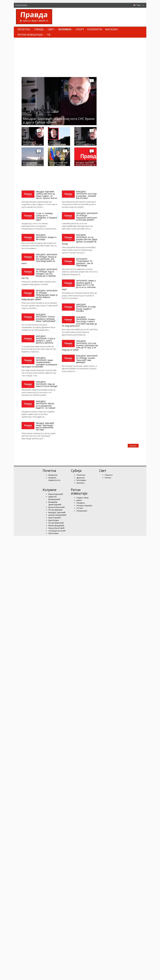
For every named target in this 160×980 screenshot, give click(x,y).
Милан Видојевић (56, 525)
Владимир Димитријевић (55, 503)
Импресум (53, 475)
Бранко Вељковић (57, 507)
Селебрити (95, 29)
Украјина (81, 503)
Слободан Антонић (57, 531)
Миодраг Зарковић (57, 512)
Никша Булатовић (56, 528)
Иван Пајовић (55, 518)
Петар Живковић (56, 523)
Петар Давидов (55, 510)
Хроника (80, 483)
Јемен (79, 500)
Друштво (81, 478)
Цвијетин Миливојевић (54, 498)
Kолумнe (65, 29)
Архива (133, 446)
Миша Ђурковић (56, 494)
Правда (34, 15)
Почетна (24, 29)
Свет (52, 29)
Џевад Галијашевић (57, 515)
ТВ (49, 35)
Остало (80, 508)
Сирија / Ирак (83, 498)
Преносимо (53, 533)
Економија (81, 480)
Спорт (80, 29)
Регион (108, 478)
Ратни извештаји (31, 35)
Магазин (111, 29)
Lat (143, 5)
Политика (81, 475)
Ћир (139, 5)
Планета (109, 475)
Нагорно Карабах (84, 505)
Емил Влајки (54, 520)
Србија (39, 29)
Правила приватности (54, 479)
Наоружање (82, 511)
